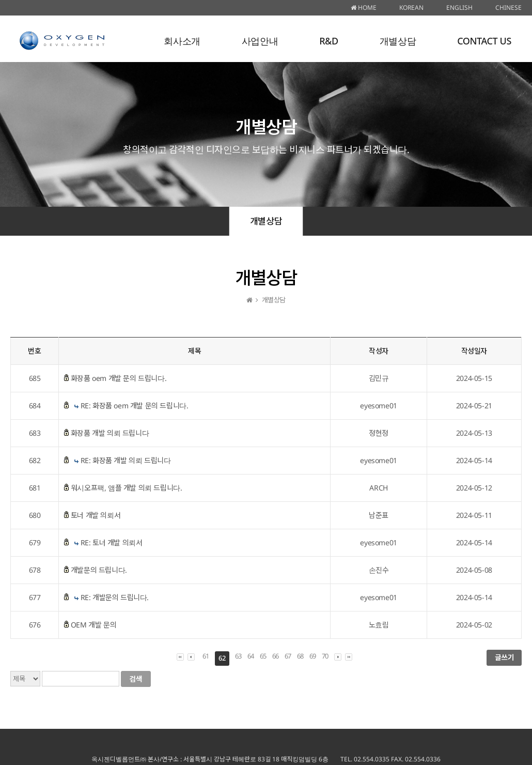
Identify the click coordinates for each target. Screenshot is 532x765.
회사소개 (182, 41)
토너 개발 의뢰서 (96, 515)
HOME (364, 7)
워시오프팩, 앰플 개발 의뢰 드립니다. (127, 488)
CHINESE (508, 7)
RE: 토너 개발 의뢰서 (112, 542)
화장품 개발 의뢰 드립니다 (110, 433)
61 (206, 656)
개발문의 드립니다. (99, 570)
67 (288, 656)
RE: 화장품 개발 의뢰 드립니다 (126, 460)
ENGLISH (459, 7)
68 (300, 656)
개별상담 (398, 41)
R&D (329, 41)
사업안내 (260, 41)
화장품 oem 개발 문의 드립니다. (119, 378)
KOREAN (411, 7)
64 (251, 656)
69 (313, 656)
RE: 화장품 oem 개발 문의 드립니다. (135, 406)
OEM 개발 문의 (93, 625)
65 (263, 656)
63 (238, 656)
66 (276, 656)
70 (325, 656)
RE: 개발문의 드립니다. (115, 597)
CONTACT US (484, 41)
